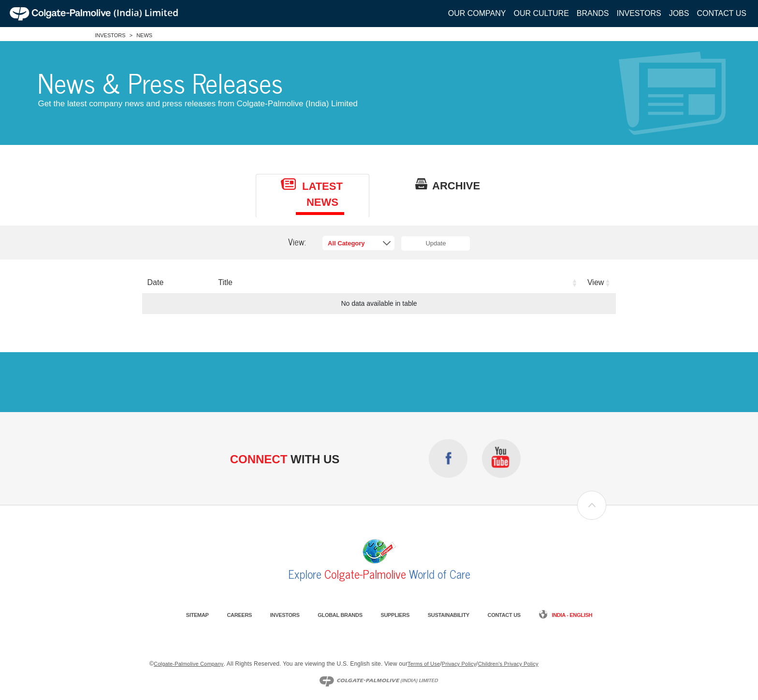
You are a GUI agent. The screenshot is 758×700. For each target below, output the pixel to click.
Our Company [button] (477, 13)
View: (297, 242)
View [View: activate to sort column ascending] (596, 282)
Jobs (679, 13)
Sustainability (449, 615)
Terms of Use (424, 664)
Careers (239, 615)
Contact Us (722, 13)
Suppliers (395, 615)
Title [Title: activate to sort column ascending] (225, 282)
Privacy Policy (459, 664)
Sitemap (197, 615)
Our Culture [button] (541, 13)
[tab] (313, 196)
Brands (593, 13)
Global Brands (340, 615)
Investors (110, 35)
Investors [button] (639, 13)
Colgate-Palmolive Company (189, 664)
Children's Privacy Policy (508, 664)
